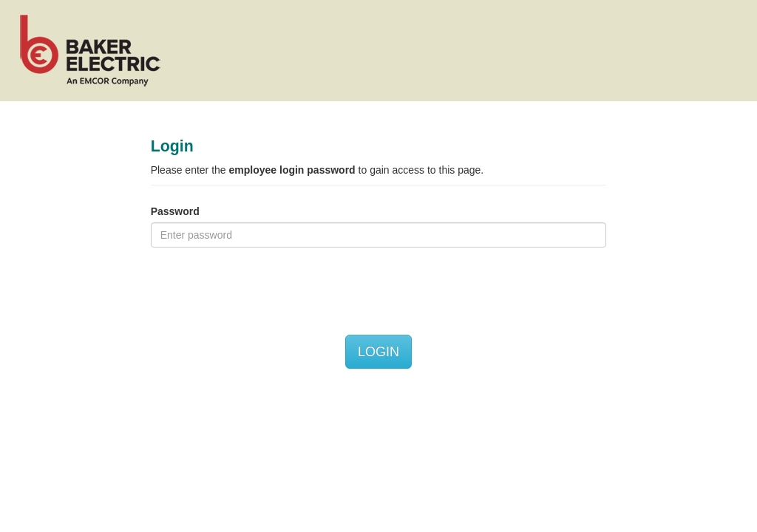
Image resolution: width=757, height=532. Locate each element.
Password (175, 211)
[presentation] (263, 291)
